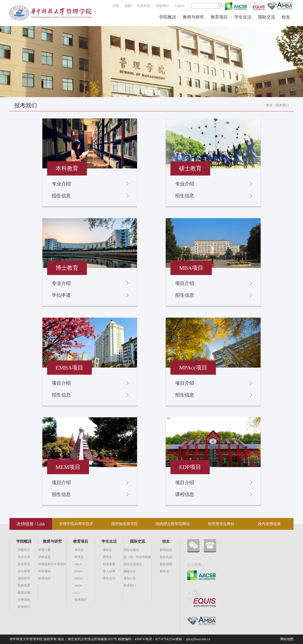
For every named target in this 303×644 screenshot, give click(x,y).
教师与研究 (193, 17)
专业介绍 (61, 184)
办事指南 (24, 600)
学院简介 (24, 550)
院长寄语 (24, 564)
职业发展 (109, 564)
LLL (77, 592)
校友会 (164, 571)
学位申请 (61, 295)
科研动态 (45, 578)
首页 (269, 105)
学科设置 (45, 557)
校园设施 (24, 592)
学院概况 (168, 17)
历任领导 (24, 571)
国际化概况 (131, 550)
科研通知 (45, 571)
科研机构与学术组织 (52, 564)
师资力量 (45, 550)
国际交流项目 (133, 564)
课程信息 (185, 494)
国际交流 (267, 17)
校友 (286, 17)
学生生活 (243, 17)
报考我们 (282, 105)
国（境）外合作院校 (137, 557)
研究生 (79, 557)
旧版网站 (162, 6)
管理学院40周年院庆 (76, 524)
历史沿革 (24, 557)
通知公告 (130, 578)
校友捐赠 (166, 564)
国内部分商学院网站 (173, 524)
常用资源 (143, 6)
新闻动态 (166, 550)
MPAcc (79, 578)
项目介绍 (185, 283)
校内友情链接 (269, 524)
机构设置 (24, 585)
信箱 (116, 6)
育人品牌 (109, 571)
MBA (78, 564)
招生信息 (61, 196)
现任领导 (24, 578)
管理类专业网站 (221, 524)
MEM (78, 585)
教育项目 (219, 17)
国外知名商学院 (125, 524)
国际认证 (130, 571)
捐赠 (128, 6)
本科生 (79, 550)
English (180, 6)
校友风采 (166, 557)
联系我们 (24, 607)
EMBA (79, 571)
